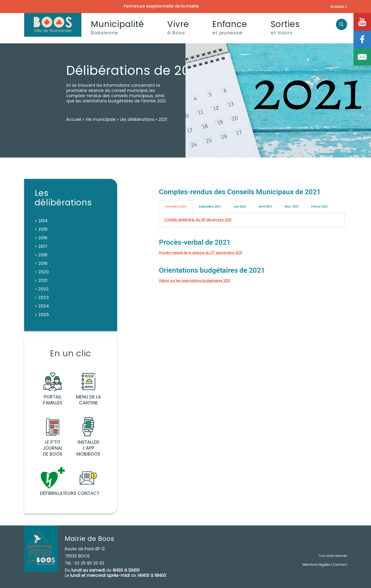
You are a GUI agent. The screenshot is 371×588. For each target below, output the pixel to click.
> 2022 (42, 289)
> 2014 (41, 221)
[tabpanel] (252, 220)
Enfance (230, 27)
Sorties (285, 27)
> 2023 (42, 297)
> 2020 (42, 272)
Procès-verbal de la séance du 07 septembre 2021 (201, 253)
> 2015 (41, 229)
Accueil (74, 119)
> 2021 (41, 280)
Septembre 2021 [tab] (210, 207)
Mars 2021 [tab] (292, 207)
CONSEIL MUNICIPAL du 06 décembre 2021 (198, 220)
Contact (340, 565)
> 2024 (42, 306)
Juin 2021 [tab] (240, 207)
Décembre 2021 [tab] (176, 207)
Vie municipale (101, 119)
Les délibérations (137, 119)
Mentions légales (316, 565)
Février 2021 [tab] (320, 207)
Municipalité (117, 27)
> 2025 (42, 314)
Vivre (178, 27)
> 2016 (41, 238)
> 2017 (41, 246)
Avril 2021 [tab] (265, 207)
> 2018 (41, 255)
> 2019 (41, 263)
